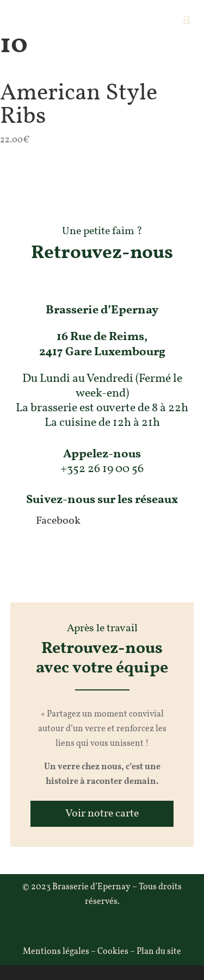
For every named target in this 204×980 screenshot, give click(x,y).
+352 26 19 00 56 (102, 469)
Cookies (113, 952)
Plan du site (159, 952)
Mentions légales (56, 952)
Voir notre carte (102, 814)
